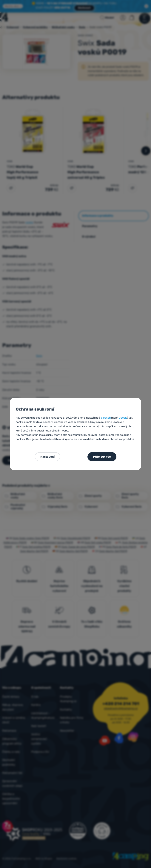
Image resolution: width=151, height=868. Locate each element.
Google (123, 418)
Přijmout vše (102, 457)
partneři (106, 418)
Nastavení (47, 457)
